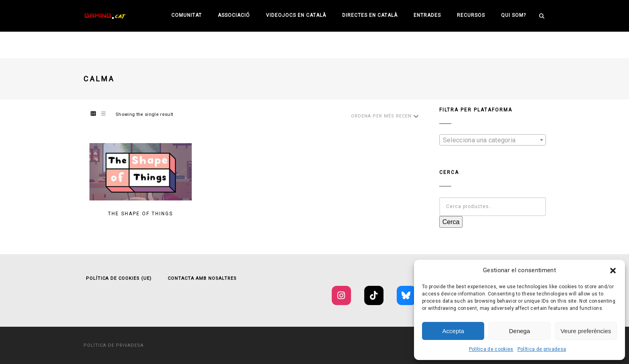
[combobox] (493, 140)
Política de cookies (491, 349)
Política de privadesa (542, 349)
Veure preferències (586, 331)
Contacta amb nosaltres (202, 278)
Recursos (471, 15)
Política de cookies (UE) (119, 278)
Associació (234, 15)
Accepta (453, 331)
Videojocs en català (296, 15)
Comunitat (187, 15)
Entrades (427, 15)
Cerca (451, 222)
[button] (613, 271)
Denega (520, 331)
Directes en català (370, 15)
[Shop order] (384, 116)
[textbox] (493, 140)
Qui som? (513, 15)
